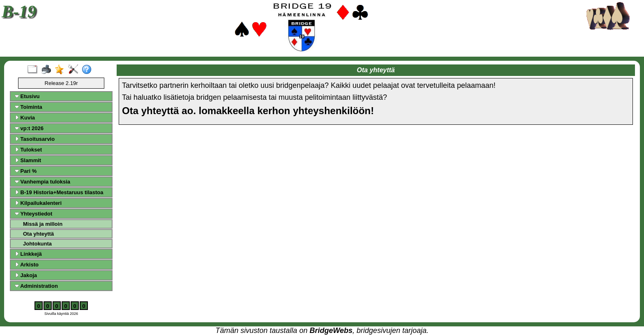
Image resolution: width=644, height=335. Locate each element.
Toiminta (29, 107)
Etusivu (27, 96)
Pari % (26, 171)
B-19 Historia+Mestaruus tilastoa (59, 192)
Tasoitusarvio (35, 139)
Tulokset (28, 150)
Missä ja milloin (43, 224)
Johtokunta (37, 244)
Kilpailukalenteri (38, 203)
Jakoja (26, 275)
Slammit (28, 160)
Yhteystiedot (33, 214)
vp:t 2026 (29, 128)
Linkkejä (28, 254)
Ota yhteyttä (38, 234)
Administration (36, 286)
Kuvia (25, 118)
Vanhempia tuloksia (43, 182)
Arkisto (27, 265)
